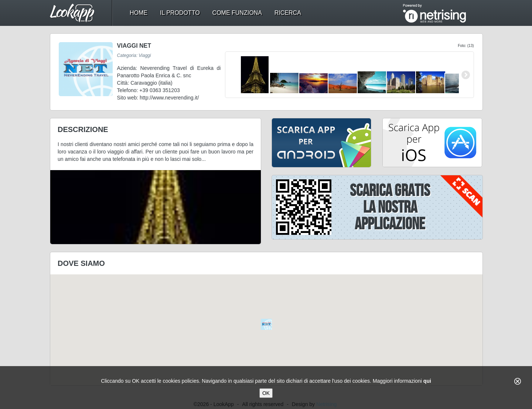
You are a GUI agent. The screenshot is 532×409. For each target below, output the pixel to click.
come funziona (237, 13)
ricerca (288, 13)
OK (266, 393)
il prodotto (180, 13)
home (139, 13)
